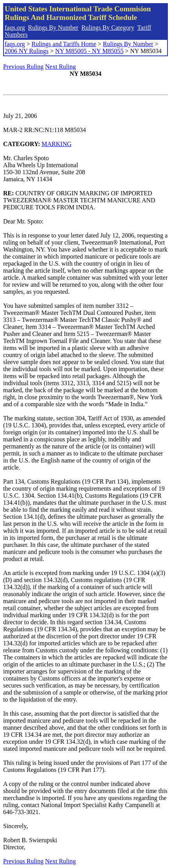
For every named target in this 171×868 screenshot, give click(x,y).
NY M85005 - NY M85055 (89, 51)
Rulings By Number (53, 28)
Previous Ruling (23, 67)
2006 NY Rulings (27, 51)
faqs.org (15, 28)
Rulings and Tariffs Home (64, 44)
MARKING (57, 144)
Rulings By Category (108, 28)
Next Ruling (61, 67)
